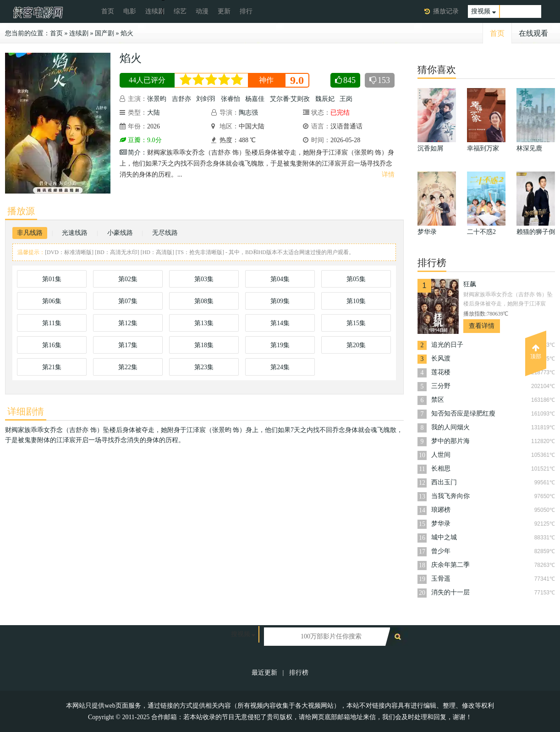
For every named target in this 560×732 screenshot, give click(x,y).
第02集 (128, 279)
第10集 (356, 301)
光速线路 (75, 233)
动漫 (202, 11)
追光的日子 (447, 345)
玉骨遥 (441, 579)
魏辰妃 (325, 99)
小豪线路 (120, 233)
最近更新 (264, 673)
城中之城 (444, 537)
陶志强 (248, 113)
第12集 (128, 323)
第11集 (52, 323)
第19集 (280, 345)
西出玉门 (444, 482)
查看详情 (482, 326)
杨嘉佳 (255, 99)
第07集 (128, 301)
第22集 (128, 367)
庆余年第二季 (450, 565)
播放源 (21, 211)
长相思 (441, 469)
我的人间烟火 (450, 427)
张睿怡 (231, 99)
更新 (224, 11)
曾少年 (441, 551)
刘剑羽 (206, 99)
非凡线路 (30, 233)
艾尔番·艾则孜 (290, 99)
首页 (108, 11)
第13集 (204, 323)
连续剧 (155, 11)
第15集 (356, 323)
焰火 (127, 33)
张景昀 (157, 99)
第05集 (356, 279)
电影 (130, 11)
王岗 (346, 99)
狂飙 (470, 284)
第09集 (280, 301)
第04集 (280, 279)
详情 (388, 175)
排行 (246, 11)
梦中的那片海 (450, 441)
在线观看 (533, 33)
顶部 (536, 352)
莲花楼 (441, 372)
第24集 (280, 367)
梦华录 (441, 524)
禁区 (438, 400)
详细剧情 (26, 411)
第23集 (204, 367)
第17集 (128, 345)
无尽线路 (165, 233)
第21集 (52, 367)
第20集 (356, 345)
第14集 (280, 323)
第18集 (204, 345)
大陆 (154, 113)
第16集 (52, 345)
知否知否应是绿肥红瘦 (463, 413)
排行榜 (299, 673)
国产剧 (104, 33)
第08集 (204, 301)
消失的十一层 (450, 592)
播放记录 (446, 11)
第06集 (52, 301)
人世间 (441, 455)
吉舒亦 (181, 99)
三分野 (441, 386)
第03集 (204, 279)
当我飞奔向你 (450, 496)
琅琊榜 (441, 510)
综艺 (180, 11)
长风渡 (441, 358)
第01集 (52, 279)
